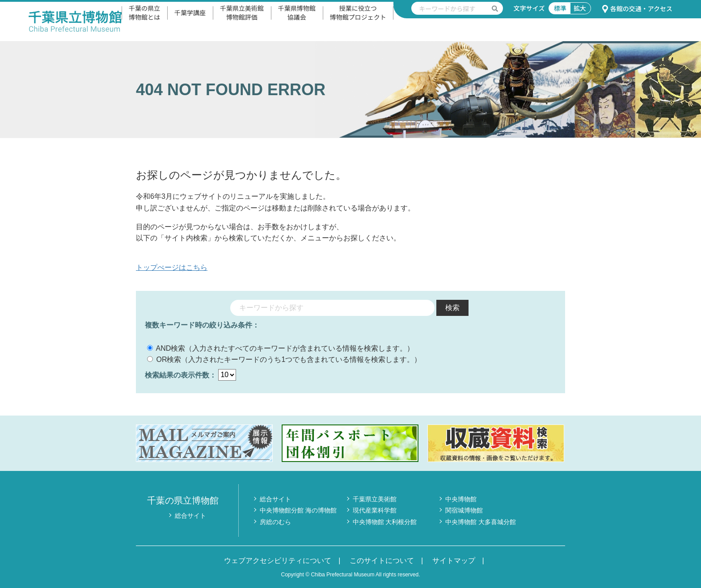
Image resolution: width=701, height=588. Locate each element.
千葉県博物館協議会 (297, 13)
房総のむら (275, 522)
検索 (452, 308)
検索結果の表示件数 (177, 375)
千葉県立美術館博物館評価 (242, 13)
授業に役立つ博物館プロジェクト (358, 13)
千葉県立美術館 (375, 499)
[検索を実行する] (495, 8)
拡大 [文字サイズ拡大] (580, 8)
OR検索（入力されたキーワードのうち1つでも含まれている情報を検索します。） (284, 359)
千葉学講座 (190, 13)
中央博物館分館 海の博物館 (298, 510)
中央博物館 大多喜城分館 (481, 522)
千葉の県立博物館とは (144, 13)
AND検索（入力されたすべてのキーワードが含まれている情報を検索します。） (281, 348)
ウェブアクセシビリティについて (278, 561)
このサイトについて (382, 561)
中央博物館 (461, 499)
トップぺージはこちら (172, 267)
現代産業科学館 (375, 510)
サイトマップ (454, 561)
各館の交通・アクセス (637, 8)
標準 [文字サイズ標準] (560, 8)
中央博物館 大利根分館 (385, 522)
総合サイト (190, 516)
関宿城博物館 (464, 510)
